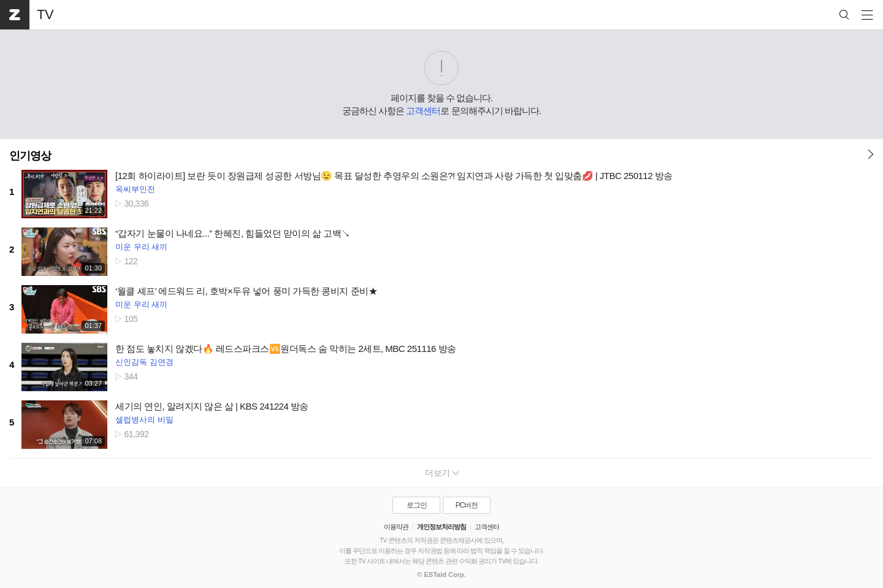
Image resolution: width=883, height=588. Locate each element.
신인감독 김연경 (144, 362)
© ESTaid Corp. (441, 575)
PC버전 (467, 505)
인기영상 (30, 156)
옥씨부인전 (135, 189)
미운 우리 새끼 (141, 247)
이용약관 (396, 527)
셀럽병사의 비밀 (144, 420)
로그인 (417, 505)
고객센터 (423, 111)
